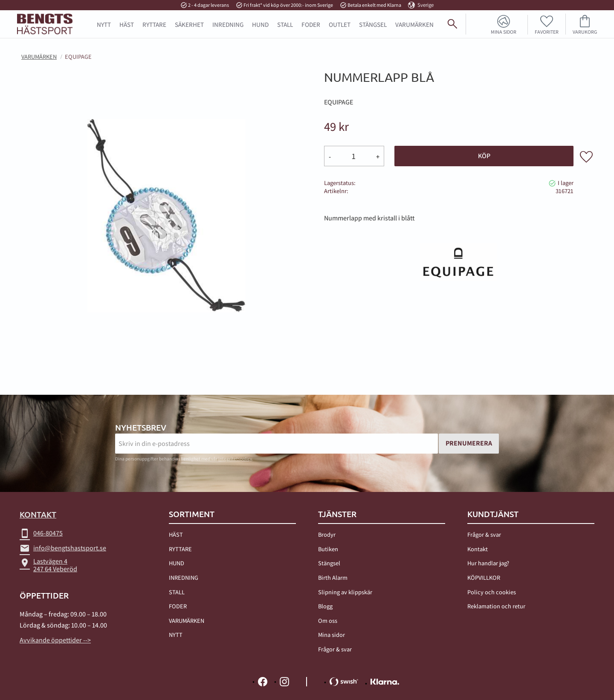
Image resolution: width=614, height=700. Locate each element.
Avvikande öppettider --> (55, 640)
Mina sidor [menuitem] (504, 32)
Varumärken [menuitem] (414, 24)
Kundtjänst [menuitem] (493, 514)
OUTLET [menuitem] (340, 24)
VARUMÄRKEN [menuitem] (187, 620)
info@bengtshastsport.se (63, 548)
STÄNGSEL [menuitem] (373, 24)
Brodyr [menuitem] (327, 534)
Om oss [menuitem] (328, 620)
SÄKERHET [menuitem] (189, 24)
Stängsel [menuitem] (329, 563)
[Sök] (604, 27)
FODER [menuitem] (311, 24)
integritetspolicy (235, 459)
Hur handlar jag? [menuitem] (488, 563)
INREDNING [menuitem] (228, 24)
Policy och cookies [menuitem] (492, 592)
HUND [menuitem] (260, 24)
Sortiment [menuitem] (192, 514)
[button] (547, 24)
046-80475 (41, 533)
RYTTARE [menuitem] (154, 24)
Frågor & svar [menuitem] (335, 649)
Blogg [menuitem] (325, 606)
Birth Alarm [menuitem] (333, 577)
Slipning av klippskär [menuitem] (345, 592)
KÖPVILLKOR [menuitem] (484, 577)
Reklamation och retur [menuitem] (496, 606)
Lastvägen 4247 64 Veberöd (48, 565)
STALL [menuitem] (285, 24)
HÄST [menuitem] (127, 24)
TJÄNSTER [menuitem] (337, 514)
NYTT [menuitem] (104, 24)
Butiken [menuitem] (328, 549)
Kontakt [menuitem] (478, 549)
